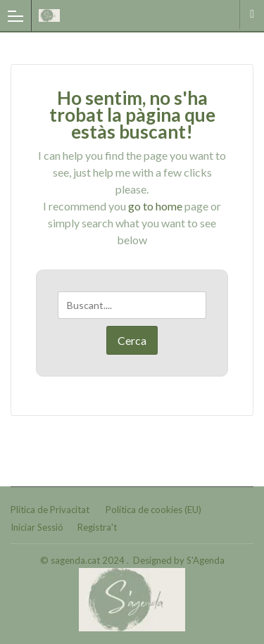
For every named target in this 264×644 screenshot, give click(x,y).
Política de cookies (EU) (153, 510)
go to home (155, 206)
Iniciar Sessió (37, 527)
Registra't (97, 527)
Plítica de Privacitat (50, 510)
